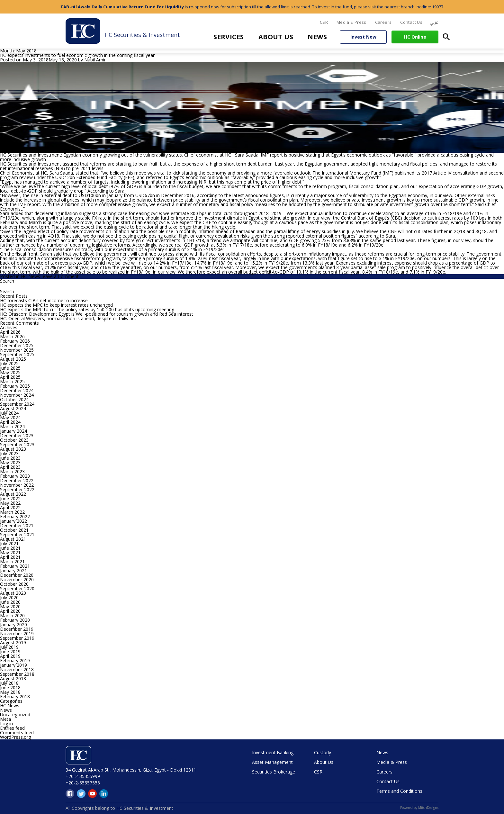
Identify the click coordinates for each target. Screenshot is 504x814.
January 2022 (14, 521)
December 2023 (17, 435)
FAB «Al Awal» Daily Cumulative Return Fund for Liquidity (122, 7)
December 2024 (17, 390)
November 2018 (17, 669)
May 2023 (10, 462)
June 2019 (10, 651)
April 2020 (10, 611)
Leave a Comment (59, 276)
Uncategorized (15, 715)
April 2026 (10, 332)
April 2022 (10, 507)
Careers (383, 22)
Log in (6, 724)
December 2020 (17, 575)
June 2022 (10, 498)
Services (229, 37)
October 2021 (14, 530)
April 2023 (10, 467)
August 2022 (13, 494)
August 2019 (13, 642)
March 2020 (12, 615)
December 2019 (17, 629)
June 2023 (10, 458)
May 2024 (10, 417)
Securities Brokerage (274, 772)
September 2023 (17, 444)
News (317, 37)
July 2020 (9, 597)
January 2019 (14, 665)
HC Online (415, 37)
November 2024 (17, 395)
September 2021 (17, 534)
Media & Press (351, 22)
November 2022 (17, 485)
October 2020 (14, 584)
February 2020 (15, 620)
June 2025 (10, 368)
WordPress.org (15, 737)
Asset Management (272, 762)
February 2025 (15, 386)
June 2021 (10, 548)
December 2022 (17, 480)
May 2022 (10, 503)
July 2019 (9, 647)
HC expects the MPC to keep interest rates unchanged (56, 305)
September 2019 (17, 638)
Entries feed (12, 728)
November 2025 (17, 350)
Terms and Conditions (399, 791)
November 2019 (17, 633)
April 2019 (10, 656)
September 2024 (17, 404)
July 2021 (9, 543)
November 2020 (17, 579)
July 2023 (9, 453)
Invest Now (363, 37)
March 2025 (12, 381)
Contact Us (411, 22)
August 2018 (13, 678)
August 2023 (13, 449)
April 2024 (10, 422)
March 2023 (12, 471)
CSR (324, 22)
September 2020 (17, 588)
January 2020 (14, 624)
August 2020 (13, 593)
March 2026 (12, 336)
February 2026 (15, 341)
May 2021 (10, 552)
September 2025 (17, 354)
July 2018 (9, 683)
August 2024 (13, 408)
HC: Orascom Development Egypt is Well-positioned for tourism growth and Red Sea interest (97, 314)
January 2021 (14, 570)
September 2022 (17, 489)
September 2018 (17, 674)
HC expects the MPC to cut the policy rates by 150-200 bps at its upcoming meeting (87, 309)
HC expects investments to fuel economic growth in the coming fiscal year (77, 55)
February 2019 (15, 660)
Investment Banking (273, 752)
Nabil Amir (95, 60)
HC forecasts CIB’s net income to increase (44, 300)
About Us (276, 37)
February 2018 (15, 696)
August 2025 (13, 359)
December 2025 (17, 345)
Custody (323, 752)
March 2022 (12, 512)
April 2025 (10, 377)
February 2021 (15, 566)
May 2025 (10, 372)
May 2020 (10, 606)
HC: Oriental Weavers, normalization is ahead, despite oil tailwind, (68, 318)
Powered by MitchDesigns (419, 808)
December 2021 (17, 525)
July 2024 (9, 413)
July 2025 (9, 363)
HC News (31, 276)
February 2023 (15, 476)
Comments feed (17, 733)
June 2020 (10, 602)
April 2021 (10, 557)
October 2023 (14, 440)
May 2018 (10, 692)
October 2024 (14, 399)
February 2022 (15, 516)
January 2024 (14, 431)
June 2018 (10, 687)
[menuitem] (434, 23)
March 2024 (12, 426)
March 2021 (12, 561)
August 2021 (13, 539)
